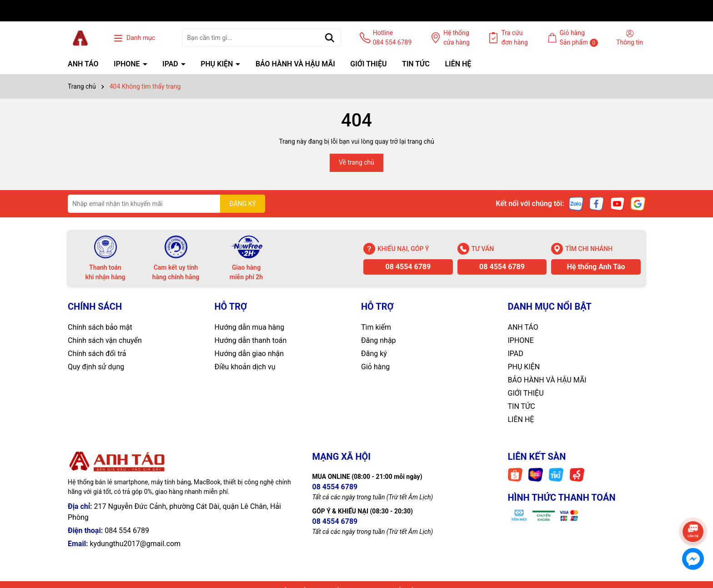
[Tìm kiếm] (330, 38)
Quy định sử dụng (96, 367)
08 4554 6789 (408, 267)
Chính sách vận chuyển (105, 340)
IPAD (171, 64)
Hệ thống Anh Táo (596, 267)
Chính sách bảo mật (100, 327)
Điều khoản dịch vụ (245, 367)
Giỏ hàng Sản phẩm (579, 38)
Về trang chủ (356, 162)
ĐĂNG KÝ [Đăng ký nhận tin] (243, 204)
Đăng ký (374, 354)
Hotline (392, 38)
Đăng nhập (379, 340)
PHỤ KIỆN (218, 64)
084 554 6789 (127, 530)
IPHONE (128, 64)
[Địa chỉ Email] (166, 204)
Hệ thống (457, 38)
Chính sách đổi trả (97, 354)
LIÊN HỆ (458, 64)
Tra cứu (515, 38)
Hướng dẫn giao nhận (249, 354)
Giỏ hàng (375, 367)
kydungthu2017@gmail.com (135, 544)
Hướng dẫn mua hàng (250, 327)
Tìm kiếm (376, 327)
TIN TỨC (416, 64)
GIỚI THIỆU (368, 64)
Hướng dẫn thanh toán (251, 340)
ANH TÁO (83, 64)
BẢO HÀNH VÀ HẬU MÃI (295, 64)
